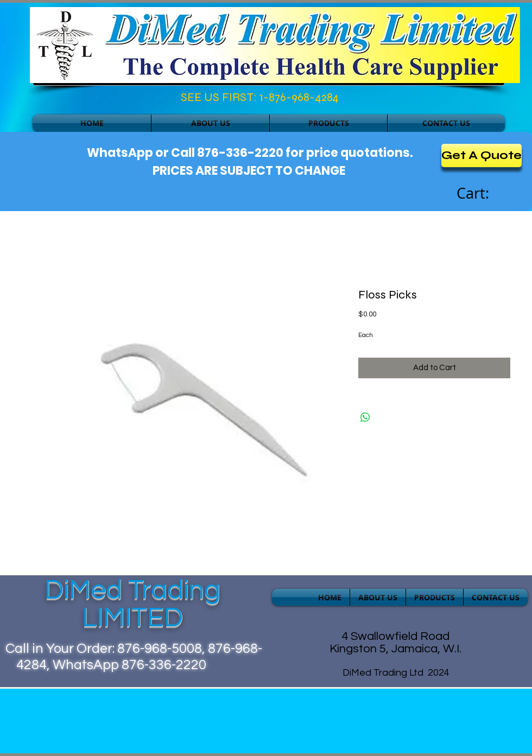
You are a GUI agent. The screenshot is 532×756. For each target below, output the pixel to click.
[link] (485, 194)
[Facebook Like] (80, 100)
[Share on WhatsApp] (365, 417)
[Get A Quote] (482, 155)
